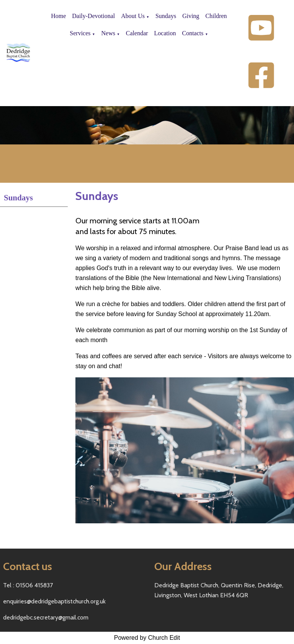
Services (80, 33)
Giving (191, 16)
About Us (133, 16)
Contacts (193, 33)
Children (216, 16)
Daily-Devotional (93, 16)
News (108, 33)
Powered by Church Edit (147, 638)
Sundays (166, 16)
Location (165, 33)
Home (58, 16)
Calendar (137, 33)
